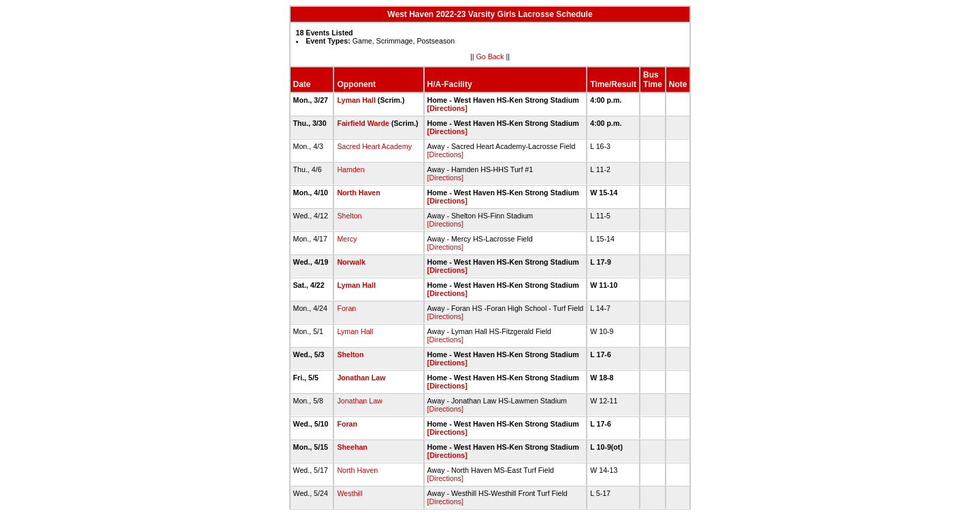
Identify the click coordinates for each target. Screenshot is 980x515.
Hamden (350, 169)
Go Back (490, 56)
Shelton (349, 216)
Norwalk (351, 262)
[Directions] (447, 108)
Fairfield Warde (363, 123)
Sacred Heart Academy (374, 146)
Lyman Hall (356, 100)
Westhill (349, 493)
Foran (346, 308)
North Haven (358, 193)
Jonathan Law (361, 378)
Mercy (347, 239)
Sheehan (352, 447)
